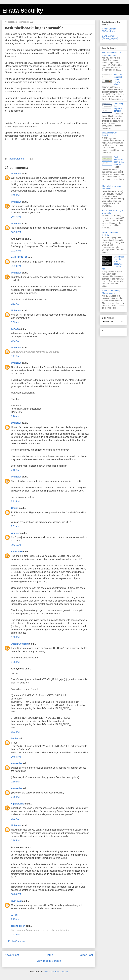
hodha (14, 738)
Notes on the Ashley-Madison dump (111, 292)
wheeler (15, 533)
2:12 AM (15, 304)
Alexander (17, 763)
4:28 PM (15, 662)
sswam (15, 329)
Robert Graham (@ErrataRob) (109, 30)
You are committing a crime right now (111, 54)
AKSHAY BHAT (19, 257)
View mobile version (49, 961)
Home (49, 955)
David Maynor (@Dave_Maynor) (110, 37)
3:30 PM (15, 637)
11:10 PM (16, 251)
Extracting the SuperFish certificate (119, 107)
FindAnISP (17, 552)
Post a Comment (17, 941)
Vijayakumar (18, 804)
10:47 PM (16, 217)
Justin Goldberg (20, 644)
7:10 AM (15, 470)
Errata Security (23, 11)
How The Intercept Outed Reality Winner (118, 79)
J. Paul (15, 915)
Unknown (16, 174)
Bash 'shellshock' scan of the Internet (119, 161)
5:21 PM (15, 501)
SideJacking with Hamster (110, 134)
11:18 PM (16, 266)
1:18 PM (15, 840)
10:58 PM (16, 232)
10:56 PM (16, 757)
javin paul (16, 901)
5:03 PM (15, 732)
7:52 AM (15, 819)
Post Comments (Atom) (56, 972)
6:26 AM (15, 416)
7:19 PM (15, 782)
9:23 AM (15, 919)
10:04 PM (16, 894)
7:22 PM (15, 797)
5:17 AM (15, 356)
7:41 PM (15, 935)
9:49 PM (15, 195)
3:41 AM (15, 341)
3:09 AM (15, 322)
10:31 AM (16, 545)
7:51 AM (15, 526)
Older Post (86, 955)
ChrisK (15, 508)
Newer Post (12, 955)
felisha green (18, 926)
